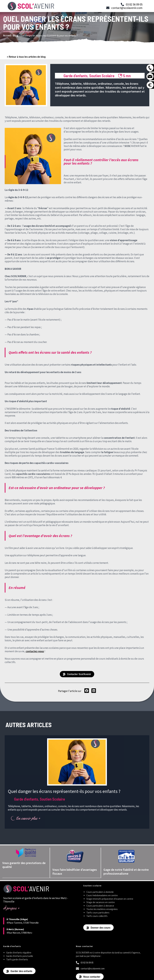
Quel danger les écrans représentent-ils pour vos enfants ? (64, 791)
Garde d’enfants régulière (19, 952)
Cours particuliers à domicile (100, 892)
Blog (16, 35)
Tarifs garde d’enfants (17, 959)
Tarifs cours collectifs (97, 916)
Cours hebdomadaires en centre (102, 895)
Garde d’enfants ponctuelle (20, 956)
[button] (87, 691)
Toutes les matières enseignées (102, 909)
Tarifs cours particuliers (98, 912)
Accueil (7, 35)
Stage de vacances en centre (101, 902)
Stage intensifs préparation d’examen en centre (110, 898)
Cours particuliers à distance (100, 905)
